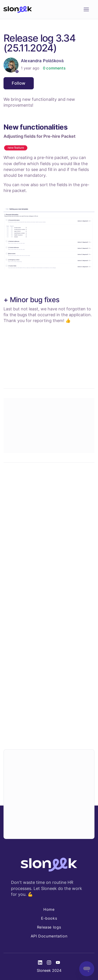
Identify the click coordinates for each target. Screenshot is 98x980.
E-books (49, 918)
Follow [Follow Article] (19, 83)
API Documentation (49, 936)
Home (49, 909)
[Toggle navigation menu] (86, 10)
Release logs (49, 927)
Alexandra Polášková (42, 61)
